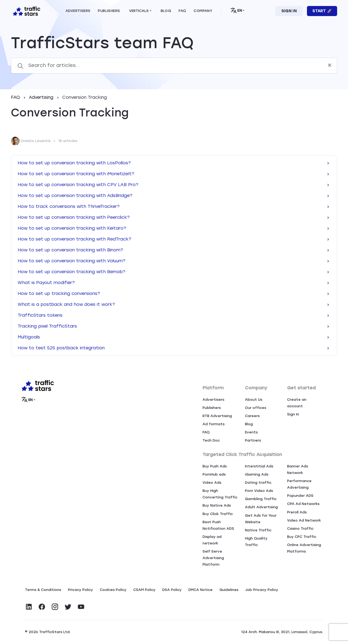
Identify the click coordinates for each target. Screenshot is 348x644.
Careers (252, 416)
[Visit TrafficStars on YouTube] (81, 607)
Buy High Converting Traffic (220, 494)
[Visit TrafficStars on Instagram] (55, 607)
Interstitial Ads (259, 466)
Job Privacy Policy (262, 590)
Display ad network (212, 540)
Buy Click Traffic (218, 514)
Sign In (289, 11)
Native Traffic (258, 530)
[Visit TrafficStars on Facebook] (42, 607)
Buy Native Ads (217, 505)
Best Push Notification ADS (218, 525)
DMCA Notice (201, 590)
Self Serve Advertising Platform (213, 558)
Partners (253, 440)
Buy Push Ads (215, 466)
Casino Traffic (300, 529)
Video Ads (212, 483)
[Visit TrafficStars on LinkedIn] (29, 607)
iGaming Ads (257, 474)
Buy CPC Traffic (302, 537)
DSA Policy (172, 590)
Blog (249, 424)
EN (236, 10)
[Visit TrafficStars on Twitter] (68, 607)
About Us (254, 400)
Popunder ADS (300, 496)
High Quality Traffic (256, 542)
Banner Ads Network (298, 469)
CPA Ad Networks (303, 504)
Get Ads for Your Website (261, 519)
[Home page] (26, 11)
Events (251, 432)
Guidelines (229, 590)
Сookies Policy (113, 590)
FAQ (16, 97)
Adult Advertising (261, 507)
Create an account (297, 403)
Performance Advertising (299, 484)
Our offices (256, 408)
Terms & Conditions (43, 590)
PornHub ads (214, 474)
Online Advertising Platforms (304, 548)
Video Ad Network (304, 520)
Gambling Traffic (261, 499)
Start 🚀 (322, 11)
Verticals (139, 11)
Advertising (42, 97)
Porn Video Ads (259, 491)
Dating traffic (258, 483)
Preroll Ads (297, 512)
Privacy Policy (80, 590)
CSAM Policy (144, 590)
